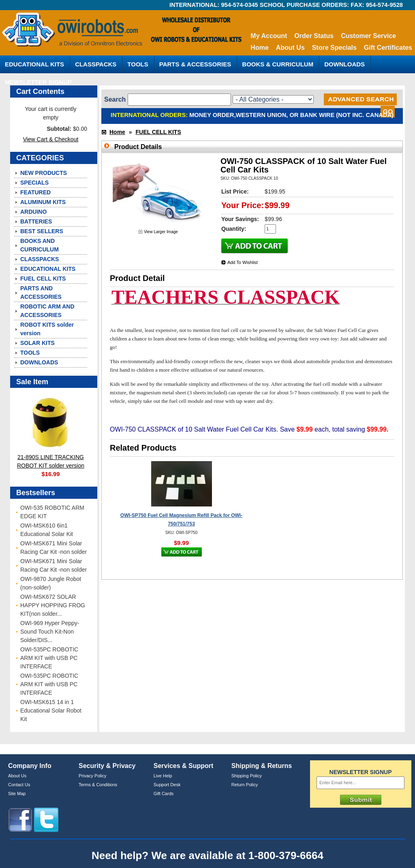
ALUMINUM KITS (43, 202)
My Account (269, 36)
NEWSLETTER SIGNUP (38, 82)
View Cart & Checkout (51, 139)
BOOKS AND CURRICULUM (40, 245)
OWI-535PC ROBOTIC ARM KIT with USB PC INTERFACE (49, 658)
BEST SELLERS (42, 231)
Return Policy (245, 785)
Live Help (163, 776)
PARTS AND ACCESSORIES (41, 293)
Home (259, 48)
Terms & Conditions (98, 785)
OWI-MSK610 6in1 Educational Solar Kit (47, 530)
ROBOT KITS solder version (47, 329)
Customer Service (368, 36)
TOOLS (138, 64)
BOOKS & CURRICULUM (278, 64)
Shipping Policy (247, 776)
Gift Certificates (388, 48)
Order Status (314, 36)
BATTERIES (36, 221)
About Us (290, 48)
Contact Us (19, 785)
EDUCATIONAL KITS (34, 64)
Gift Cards (164, 794)
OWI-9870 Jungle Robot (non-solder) (51, 583)
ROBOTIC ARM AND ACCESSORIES (47, 311)
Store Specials (334, 48)
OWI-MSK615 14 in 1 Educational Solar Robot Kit (51, 711)
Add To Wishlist (243, 262)
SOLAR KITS (37, 343)
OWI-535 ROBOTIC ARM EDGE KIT (52, 512)
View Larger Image (161, 232)
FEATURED (35, 192)
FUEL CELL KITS (43, 279)
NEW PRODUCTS (44, 173)
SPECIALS (34, 183)
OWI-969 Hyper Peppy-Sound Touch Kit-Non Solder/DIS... (50, 632)
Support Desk (167, 785)
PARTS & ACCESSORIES (195, 64)
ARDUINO (33, 212)
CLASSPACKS (96, 64)
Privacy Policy (92, 776)
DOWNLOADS (344, 64)
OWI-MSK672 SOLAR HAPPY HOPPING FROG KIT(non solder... (53, 605)
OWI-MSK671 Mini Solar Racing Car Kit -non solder (53, 548)
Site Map (17, 794)
